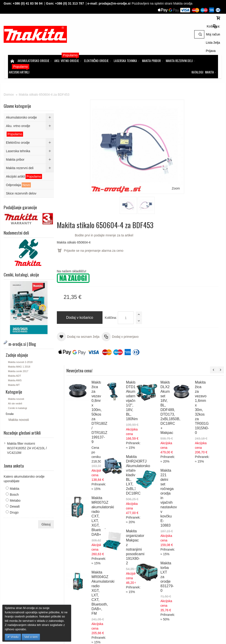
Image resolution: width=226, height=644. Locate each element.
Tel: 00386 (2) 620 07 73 (184, 577)
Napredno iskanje (96, 525)
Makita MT (18, 366)
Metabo (20, 481)
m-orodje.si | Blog (47, 525)
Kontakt (75, 568)
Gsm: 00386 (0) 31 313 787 (186, 582)
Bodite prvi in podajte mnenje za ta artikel (143, 110)
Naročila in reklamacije (127, 525)
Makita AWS (19, 361)
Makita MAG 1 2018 (23, 347)
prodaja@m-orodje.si (119, 3)
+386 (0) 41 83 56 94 (32, 3)
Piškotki (75, 559)
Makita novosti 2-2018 (25, 343)
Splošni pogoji (79, 550)
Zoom (102, 129)
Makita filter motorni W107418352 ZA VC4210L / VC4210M (31, 429)
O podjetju (76, 563)
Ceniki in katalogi (22, 389)
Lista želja (197, 31)
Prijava (212, 31)
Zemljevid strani (21, 525)
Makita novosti (20, 380)
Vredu (14, 637)
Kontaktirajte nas (158, 525)
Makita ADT (19, 357)
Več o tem (31, 637)
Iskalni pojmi (72, 525)
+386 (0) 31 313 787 (74, 3)
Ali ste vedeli (19, 384)
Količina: (122, 197)
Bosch (19, 475)
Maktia (19, 469)
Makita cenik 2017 (22, 352)
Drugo (18, 493)
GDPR (74, 554)
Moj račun (180, 31)
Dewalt (19, 487)
